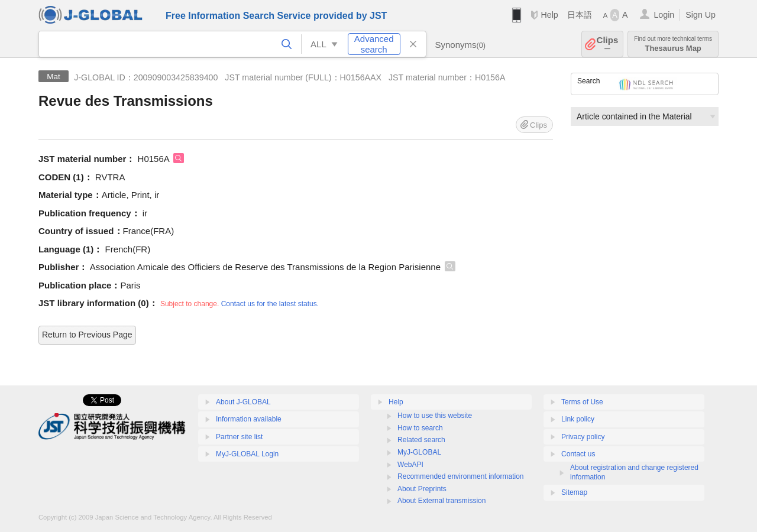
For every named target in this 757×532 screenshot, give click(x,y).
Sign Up (701, 15)
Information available (249, 419)
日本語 (580, 15)
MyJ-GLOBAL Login (247, 454)
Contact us (578, 454)
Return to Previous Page (87, 335)
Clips (608, 44)
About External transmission (441, 501)
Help (549, 15)
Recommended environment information (460, 476)
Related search (421, 440)
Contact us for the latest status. (270, 304)
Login (664, 15)
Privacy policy (583, 437)
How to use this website (435, 416)
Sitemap (574, 492)
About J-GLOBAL (243, 402)
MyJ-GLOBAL (419, 452)
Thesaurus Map (673, 44)
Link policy (578, 419)
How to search (420, 428)
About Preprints (422, 489)
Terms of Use (582, 402)
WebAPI (410, 465)
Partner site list (239, 437)
